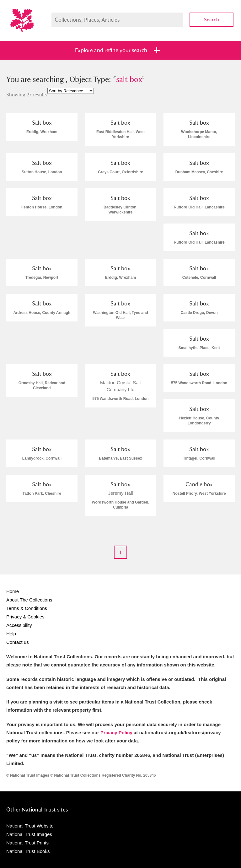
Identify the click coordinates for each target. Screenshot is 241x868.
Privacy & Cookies (25, 617)
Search (212, 20)
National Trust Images (29, 834)
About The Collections (29, 600)
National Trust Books (28, 851)
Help (11, 634)
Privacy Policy (116, 733)
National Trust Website (30, 826)
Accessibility (19, 625)
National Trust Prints (27, 843)
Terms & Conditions (27, 608)
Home (13, 591)
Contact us (18, 642)
